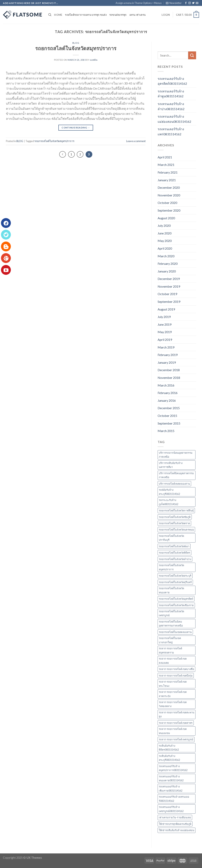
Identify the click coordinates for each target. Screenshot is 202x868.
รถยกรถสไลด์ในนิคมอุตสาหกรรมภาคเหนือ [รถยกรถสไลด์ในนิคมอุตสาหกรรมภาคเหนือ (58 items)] (171, 624)
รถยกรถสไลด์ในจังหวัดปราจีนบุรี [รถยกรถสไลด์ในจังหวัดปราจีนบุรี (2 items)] (171, 538)
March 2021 (166, 165)
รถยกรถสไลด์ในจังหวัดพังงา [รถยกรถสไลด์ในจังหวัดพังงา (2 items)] (174, 546)
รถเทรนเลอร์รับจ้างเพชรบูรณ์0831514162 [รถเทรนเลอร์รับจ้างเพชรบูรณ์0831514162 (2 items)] (171, 809)
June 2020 (165, 233)
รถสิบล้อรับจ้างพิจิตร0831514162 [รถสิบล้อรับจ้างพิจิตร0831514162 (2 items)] (169, 748)
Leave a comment (136, 141)
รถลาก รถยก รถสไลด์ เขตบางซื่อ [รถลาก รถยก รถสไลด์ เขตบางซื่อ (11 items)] (176, 669)
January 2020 (167, 271)
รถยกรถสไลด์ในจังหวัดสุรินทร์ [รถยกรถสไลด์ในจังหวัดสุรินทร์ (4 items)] (175, 582)
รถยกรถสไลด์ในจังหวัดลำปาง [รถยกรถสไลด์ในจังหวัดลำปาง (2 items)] (175, 559)
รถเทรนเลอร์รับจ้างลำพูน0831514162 (171, 94)
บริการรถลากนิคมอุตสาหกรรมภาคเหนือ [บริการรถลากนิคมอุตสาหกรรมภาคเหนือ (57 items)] (176, 455)
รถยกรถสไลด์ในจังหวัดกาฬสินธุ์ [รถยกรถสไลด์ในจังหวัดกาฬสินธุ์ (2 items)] (176, 510)
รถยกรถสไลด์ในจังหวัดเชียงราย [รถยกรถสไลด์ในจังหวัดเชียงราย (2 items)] (176, 605)
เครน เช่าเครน (138, 15)
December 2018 (169, 370)
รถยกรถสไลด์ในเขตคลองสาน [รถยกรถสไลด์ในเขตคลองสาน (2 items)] (175, 632)
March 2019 (166, 347)
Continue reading (76, 128)
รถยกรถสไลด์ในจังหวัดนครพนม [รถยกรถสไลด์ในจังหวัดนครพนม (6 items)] (176, 530)
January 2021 (167, 180)
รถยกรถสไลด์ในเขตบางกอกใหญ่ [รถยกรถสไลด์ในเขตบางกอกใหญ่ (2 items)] (170, 640)
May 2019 (165, 332)
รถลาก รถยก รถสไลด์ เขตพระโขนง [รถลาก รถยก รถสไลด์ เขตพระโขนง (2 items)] (173, 684)
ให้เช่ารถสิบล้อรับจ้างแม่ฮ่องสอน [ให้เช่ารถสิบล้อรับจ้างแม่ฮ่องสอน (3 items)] (177, 830)
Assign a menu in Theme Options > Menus (139, 3)
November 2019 (169, 286)
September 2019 (169, 302)
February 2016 (168, 393)
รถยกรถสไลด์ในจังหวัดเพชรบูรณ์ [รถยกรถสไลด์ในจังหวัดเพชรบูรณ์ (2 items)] (171, 613)
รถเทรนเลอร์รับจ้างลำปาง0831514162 (171, 106)
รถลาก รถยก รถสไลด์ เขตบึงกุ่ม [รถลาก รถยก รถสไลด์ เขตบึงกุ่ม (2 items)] (176, 676)
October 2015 (167, 416)
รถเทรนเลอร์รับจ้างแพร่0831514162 (171, 132)
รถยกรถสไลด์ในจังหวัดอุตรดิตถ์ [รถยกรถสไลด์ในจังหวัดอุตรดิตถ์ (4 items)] (176, 599)
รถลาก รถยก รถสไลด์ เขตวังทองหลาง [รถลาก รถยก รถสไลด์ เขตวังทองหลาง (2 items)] (173, 704)
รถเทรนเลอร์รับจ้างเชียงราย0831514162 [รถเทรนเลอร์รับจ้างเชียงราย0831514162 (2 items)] (171, 788)
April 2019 (165, 340)
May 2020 (165, 241)
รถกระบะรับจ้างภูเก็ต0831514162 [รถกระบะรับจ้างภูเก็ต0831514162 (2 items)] (168, 502)
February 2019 (168, 355)
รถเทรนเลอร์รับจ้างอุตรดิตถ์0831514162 (172, 81)
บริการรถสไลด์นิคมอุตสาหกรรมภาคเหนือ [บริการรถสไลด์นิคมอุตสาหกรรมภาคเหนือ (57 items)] (176, 475)
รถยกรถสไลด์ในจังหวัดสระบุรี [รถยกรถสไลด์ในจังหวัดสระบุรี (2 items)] (175, 576)
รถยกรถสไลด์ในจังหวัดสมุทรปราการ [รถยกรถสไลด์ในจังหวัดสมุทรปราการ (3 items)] (171, 567)
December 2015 (169, 408)
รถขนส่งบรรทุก (118, 15)
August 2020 (166, 218)
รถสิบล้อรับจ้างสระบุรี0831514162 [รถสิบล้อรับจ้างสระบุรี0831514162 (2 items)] (169, 758)
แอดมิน (94, 60)
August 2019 (166, 309)
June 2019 (165, 324)
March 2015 (166, 431)
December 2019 (169, 279)
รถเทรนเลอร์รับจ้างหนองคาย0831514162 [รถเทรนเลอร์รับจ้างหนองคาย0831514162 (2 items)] (171, 778)
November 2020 (169, 195)
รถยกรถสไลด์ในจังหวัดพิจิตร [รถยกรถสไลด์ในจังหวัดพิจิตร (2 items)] (174, 553)
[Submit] (192, 55)
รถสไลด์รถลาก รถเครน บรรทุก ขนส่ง (86, 15)
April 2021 (165, 157)
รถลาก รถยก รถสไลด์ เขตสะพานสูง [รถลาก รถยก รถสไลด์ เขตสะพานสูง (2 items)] (177, 714)
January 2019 (167, 362)
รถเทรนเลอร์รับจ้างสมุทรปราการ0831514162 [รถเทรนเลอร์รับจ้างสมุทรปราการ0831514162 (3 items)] (173, 768)
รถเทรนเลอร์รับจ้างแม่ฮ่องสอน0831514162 (174, 119)
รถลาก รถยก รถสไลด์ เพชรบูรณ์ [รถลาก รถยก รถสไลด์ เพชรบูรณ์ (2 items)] (176, 739)
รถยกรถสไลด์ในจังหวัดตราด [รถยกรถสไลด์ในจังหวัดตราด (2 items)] (174, 523)
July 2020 (164, 225)
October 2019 (167, 294)
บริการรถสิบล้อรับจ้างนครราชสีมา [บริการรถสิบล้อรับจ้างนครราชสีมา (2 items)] (171, 465)
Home (58, 15)
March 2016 (166, 385)
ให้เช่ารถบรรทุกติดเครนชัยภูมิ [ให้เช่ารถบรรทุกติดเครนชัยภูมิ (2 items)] (175, 824)
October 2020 (167, 203)
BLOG (76, 43)
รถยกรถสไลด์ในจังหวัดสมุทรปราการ (76, 48)
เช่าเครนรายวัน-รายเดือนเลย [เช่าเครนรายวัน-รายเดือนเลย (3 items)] (175, 817)
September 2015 (169, 423)
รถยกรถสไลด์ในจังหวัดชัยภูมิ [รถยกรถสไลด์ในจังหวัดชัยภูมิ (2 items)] (175, 517)
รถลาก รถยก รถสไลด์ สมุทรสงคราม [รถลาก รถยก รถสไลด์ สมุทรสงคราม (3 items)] (170, 650)
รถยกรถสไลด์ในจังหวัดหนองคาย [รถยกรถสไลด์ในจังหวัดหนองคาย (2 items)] (171, 590)
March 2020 (166, 256)
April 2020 (165, 248)
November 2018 (169, 378)
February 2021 (168, 172)
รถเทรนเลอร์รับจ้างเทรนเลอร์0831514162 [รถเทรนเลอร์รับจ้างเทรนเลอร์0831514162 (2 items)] (174, 799)
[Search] (50, 15)
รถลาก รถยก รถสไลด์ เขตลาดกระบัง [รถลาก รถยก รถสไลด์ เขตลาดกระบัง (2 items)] (173, 694)
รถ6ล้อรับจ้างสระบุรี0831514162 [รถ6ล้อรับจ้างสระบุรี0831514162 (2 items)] (169, 492)
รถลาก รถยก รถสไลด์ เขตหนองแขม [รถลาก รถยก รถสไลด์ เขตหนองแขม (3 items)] (173, 731)
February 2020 (168, 263)
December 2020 (169, 187)
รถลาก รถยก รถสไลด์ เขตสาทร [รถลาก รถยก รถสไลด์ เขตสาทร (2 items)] (176, 723)
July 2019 (164, 317)
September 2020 (169, 210)
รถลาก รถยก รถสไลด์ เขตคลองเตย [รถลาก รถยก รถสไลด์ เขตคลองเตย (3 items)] (173, 661)
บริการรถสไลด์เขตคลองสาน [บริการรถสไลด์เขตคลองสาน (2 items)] (174, 484)
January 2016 (167, 400)
